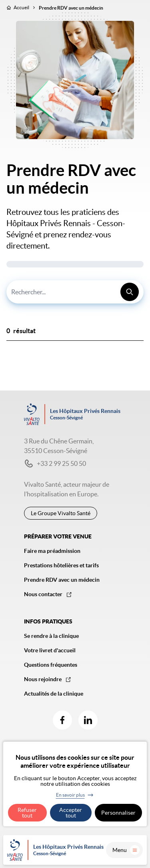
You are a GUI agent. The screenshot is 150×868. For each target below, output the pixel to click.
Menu (126, 850)
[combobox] (75, 292)
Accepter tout (71, 813)
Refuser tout (27, 813)
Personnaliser (118, 813)
